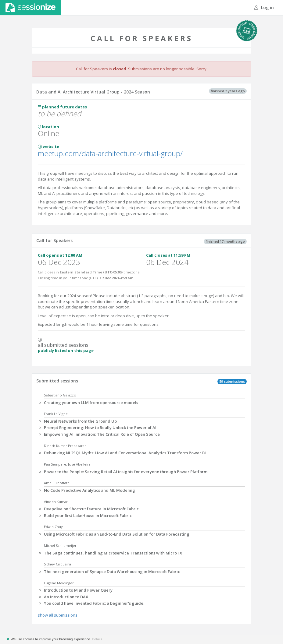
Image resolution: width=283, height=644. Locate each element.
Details (97, 639)
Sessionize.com (30, 8)
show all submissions (58, 615)
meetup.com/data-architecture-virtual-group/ (110, 153)
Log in (264, 7)
